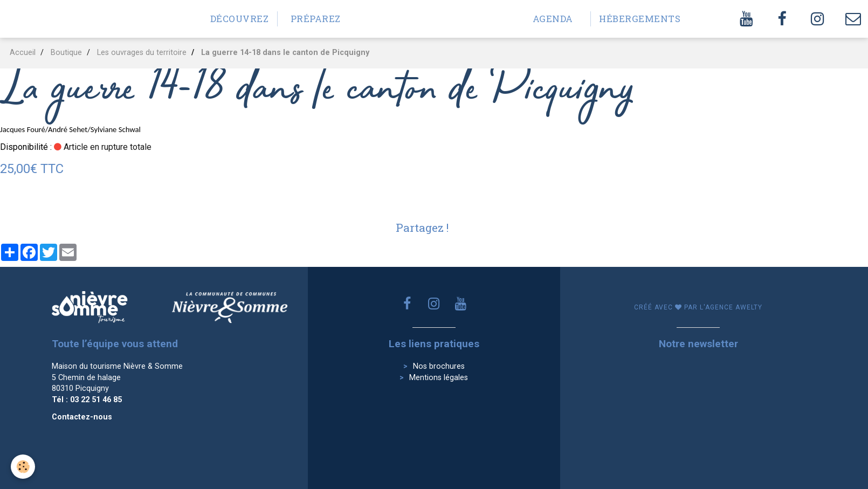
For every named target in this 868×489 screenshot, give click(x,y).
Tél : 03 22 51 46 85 (87, 400)
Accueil (23, 53)
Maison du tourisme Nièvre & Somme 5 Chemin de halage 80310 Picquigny (117, 377)
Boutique (66, 53)
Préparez (316, 19)
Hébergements (633, 19)
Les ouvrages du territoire (142, 53)
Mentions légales (439, 378)
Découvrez (240, 19)
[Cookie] (23, 467)
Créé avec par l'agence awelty (698, 307)
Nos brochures (439, 366)
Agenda (553, 19)
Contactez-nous (82, 417)
